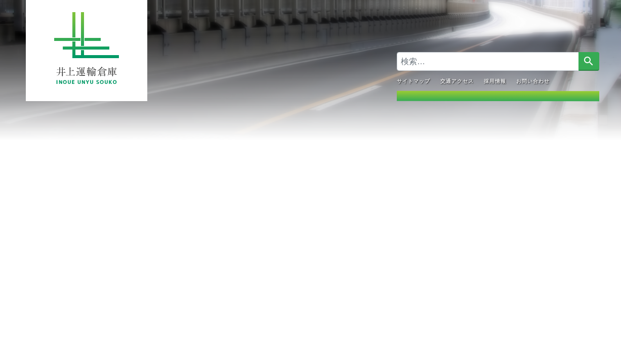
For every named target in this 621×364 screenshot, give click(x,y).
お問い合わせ (532, 81)
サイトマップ (413, 81)
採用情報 (494, 81)
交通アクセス (457, 81)
